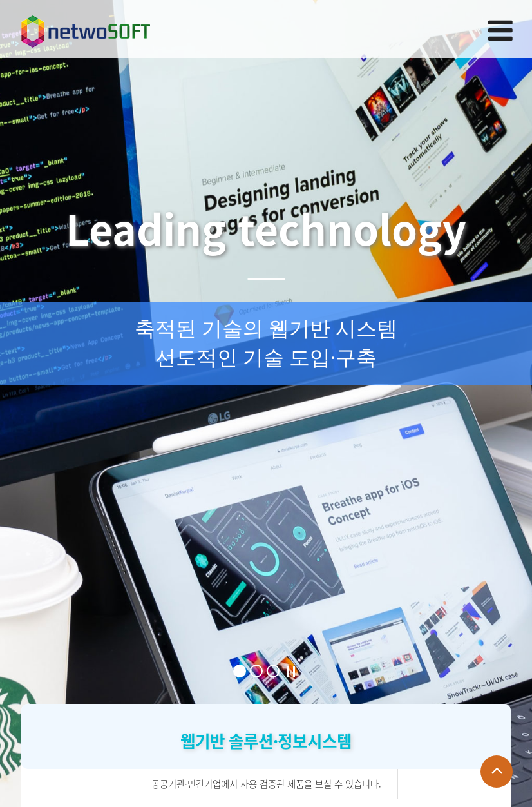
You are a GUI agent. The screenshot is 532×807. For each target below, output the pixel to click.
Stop (291, 672)
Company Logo (86, 28)
